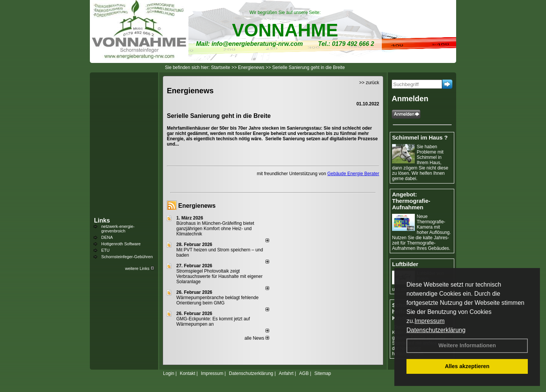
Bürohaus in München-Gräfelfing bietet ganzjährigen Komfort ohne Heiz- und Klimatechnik (215, 229)
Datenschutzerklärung (436, 330)
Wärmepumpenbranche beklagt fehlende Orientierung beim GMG (217, 300)
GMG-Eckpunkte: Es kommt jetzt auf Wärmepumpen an (213, 321)
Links (102, 220)
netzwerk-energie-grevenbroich (118, 229)
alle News (257, 338)
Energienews (197, 206)
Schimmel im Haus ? (420, 137)
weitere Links (140, 268)
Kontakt (187, 373)
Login (169, 373)
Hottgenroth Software (121, 244)
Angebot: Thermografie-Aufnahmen (411, 201)
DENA (107, 237)
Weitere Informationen (467, 345)
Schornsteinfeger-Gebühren (127, 257)
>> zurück (369, 83)
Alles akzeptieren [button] (467, 366)
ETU (105, 250)
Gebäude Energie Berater (353, 174)
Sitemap (323, 373)
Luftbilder (405, 264)
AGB (304, 373)
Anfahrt (286, 373)
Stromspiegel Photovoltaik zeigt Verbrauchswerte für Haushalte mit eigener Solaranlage (219, 276)
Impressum (429, 321)
